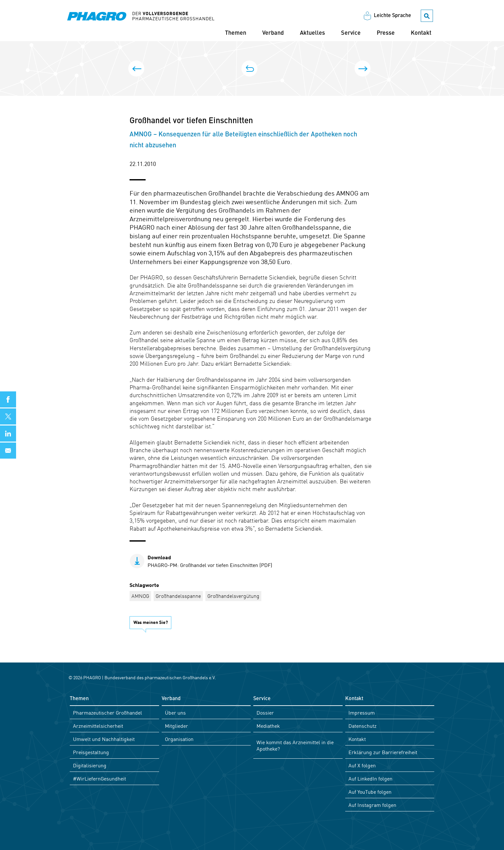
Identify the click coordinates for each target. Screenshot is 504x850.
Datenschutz (362, 726)
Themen (236, 33)
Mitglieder (176, 726)
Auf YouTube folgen (370, 791)
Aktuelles (312, 33)
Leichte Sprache (392, 16)
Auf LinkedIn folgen (370, 778)
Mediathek (268, 726)
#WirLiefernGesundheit (99, 778)
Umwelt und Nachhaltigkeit (104, 739)
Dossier (265, 712)
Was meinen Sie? (151, 622)
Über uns (175, 712)
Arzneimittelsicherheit (98, 726)
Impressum (362, 712)
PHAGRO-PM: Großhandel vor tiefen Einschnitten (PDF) (210, 561)
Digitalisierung (90, 765)
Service (351, 33)
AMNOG (140, 596)
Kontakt (421, 33)
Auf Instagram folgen (372, 805)
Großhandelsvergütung (233, 596)
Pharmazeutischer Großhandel (108, 712)
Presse (386, 33)
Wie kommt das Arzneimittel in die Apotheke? (295, 745)
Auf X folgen (362, 765)
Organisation (179, 739)
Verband (273, 33)
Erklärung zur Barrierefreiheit (383, 752)
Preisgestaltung (91, 752)
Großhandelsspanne (178, 596)
